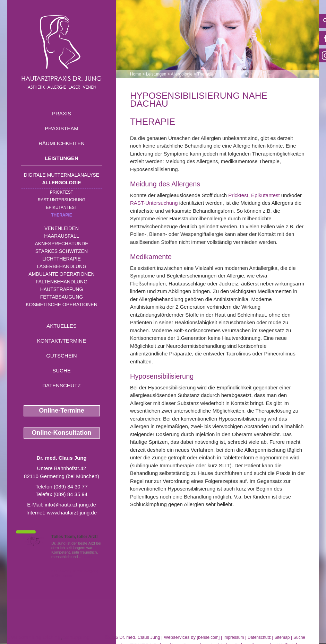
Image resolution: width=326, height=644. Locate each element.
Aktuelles (62, 326)
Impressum (234, 637)
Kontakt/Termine (62, 341)
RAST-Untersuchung (62, 200)
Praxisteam (62, 128)
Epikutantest (62, 208)
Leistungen (62, 158)
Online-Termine (62, 411)
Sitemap (282, 637)
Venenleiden (62, 228)
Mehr (88, 557)
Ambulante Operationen (61, 274)
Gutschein (61, 356)
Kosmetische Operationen (62, 305)
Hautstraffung (62, 289)
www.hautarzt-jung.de (72, 513)
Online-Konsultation (62, 433)
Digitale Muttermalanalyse (62, 175)
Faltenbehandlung (62, 282)
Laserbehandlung (62, 266)
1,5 (33, 541)
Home (136, 74)
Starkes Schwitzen (62, 251)
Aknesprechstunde (61, 244)
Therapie (62, 215)
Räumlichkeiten (62, 143)
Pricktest (62, 192)
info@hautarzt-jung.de (70, 505)
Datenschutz (62, 385)
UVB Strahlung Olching (34, 637)
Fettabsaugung (62, 297)
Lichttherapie (61, 259)
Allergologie (62, 183)
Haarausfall (61, 236)
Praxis (62, 113)
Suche (62, 370)
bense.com (208, 637)
